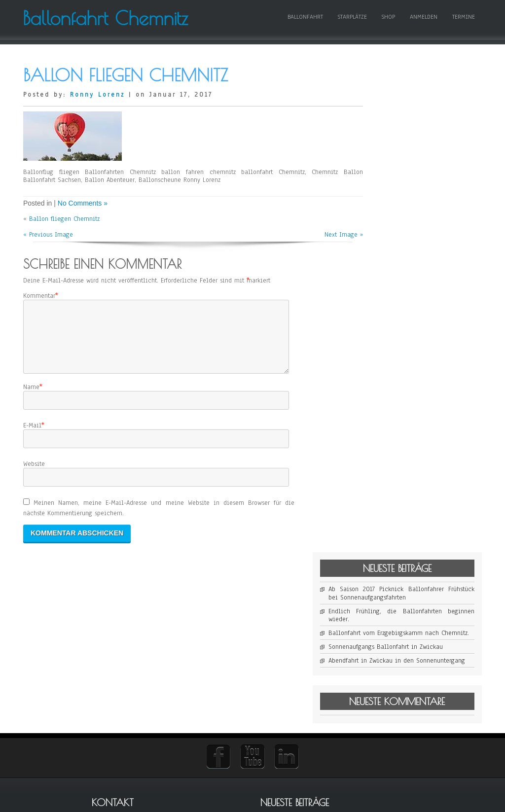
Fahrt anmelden (291, 663)
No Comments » (83, 220)
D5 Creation (290, 801)
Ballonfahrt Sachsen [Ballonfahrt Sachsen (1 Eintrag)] (399, 681)
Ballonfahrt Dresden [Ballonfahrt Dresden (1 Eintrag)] (447, 673)
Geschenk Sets (289, 701)
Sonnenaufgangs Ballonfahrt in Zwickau (424, 195)
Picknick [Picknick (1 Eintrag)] (448, 688)
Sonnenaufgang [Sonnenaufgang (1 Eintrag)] (394, 696)
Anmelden (423, 28)
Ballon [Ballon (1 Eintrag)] (385, 665)
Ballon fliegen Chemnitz (64, 236)
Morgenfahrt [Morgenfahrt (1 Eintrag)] (424, 688)
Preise (277, 675)
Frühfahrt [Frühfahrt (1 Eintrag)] (433, 681)
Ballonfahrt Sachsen (297, 714)
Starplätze (352, 28)
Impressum (284, 650)
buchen (279, 688)
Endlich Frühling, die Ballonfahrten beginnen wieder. (424, 152)
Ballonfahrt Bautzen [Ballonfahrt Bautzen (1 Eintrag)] (441, 665)
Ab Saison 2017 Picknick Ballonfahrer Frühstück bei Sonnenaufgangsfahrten (424, 126)
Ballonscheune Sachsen (302, 727)
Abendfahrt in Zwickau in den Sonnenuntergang (424, 217)
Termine (463, 28)
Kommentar (39, 313)
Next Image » (325, 252)
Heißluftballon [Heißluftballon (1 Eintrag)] (393, 688)
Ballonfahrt (305, 28)
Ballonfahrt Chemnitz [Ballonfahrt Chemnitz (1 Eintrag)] (401, 673)
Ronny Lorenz (97, 111)
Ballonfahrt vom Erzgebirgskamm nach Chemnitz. (424, 174)
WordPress (360, 801)
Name (31, 416)
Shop (388, 28)
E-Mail (32, 455)
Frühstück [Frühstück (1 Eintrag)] (457, 681)
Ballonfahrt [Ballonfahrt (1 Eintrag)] (405, 665)
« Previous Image (48, 252)
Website (34, 493)
